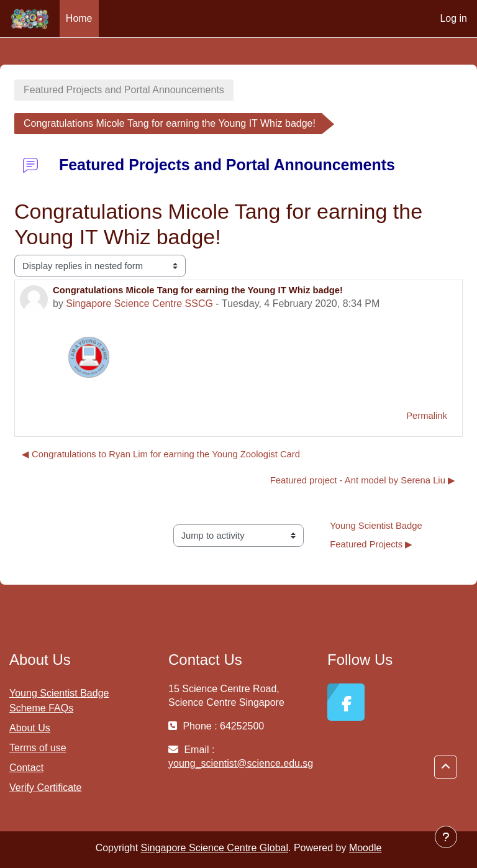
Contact (26, 768)
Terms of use (38, 748)
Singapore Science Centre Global (215, 848)
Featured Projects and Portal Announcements (124, 90)
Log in (453, 18)
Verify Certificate (45, 788)
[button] (446, 767)
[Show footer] (446, 837)
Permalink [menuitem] (427, 416)
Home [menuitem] (79, 18)
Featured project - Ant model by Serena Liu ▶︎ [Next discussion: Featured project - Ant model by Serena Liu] (363, 480)
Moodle (365, 848)
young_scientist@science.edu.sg (241, 763)
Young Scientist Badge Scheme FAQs (59, 701)
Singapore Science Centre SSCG (139, 304)
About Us (30, 728)
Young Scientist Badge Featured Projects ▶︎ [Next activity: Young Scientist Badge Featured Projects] (377, 535)
